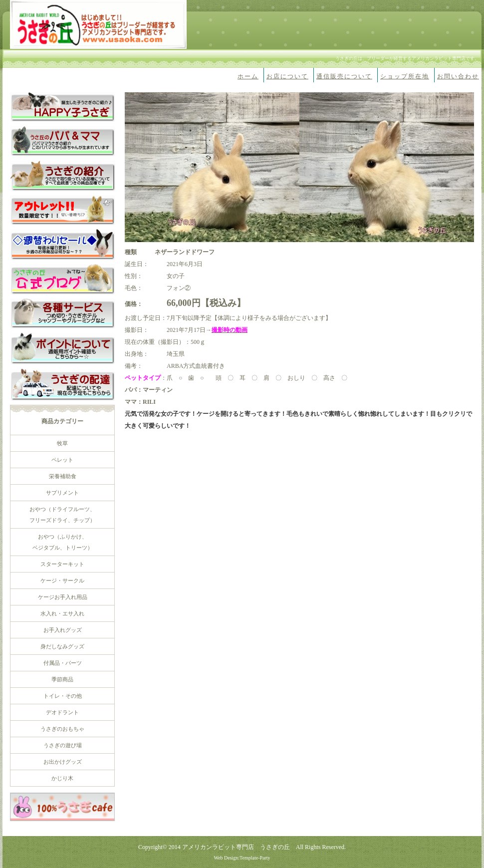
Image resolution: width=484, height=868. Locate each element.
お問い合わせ (458, 76)
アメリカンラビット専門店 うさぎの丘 (236, 847)
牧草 (62, 443)
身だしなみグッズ (62, 646)
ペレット (62, 460)
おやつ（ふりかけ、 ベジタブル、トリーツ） (63, 542)
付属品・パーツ (63, 663)
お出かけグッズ (63, 762)
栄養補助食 (63, 476)
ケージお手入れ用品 (63, 597)
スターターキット (62, 564)
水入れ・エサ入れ (62, 613)
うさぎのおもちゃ (62, 729)
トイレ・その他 (63, 696)
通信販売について (344, 76)
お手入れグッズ (63, 630)
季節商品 (62, 679)
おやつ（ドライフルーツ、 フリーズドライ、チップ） (62, 515)
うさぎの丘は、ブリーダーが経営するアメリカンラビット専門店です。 (407, 58)
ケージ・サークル (62, 580)
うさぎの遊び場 (63, 745)
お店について (287, 76)
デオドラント (62, 712)
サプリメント (62, 493)
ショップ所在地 (405, 76)
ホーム (248, 76)
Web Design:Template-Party (242, 858)
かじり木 (62, 778)
